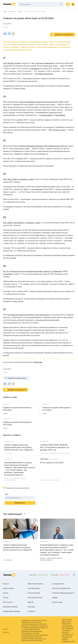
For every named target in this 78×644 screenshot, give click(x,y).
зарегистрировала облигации (31, 145)
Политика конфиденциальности (63, 592)
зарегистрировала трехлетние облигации (36, 101)
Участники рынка (34, 588)
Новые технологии (55, 479)
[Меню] (73, 5)
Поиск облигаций (34, 592)
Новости (20, 13)
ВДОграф (47, 479)
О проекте (31, 611)
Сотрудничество (58, 583)
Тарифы (55, 597)
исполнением (37, 189)
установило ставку (26, 179)
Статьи (6, 597)
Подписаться (20, 502)
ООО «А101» (59, 101)
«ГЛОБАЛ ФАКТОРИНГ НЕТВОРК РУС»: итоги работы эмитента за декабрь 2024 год (54, 447)
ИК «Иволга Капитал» (44, 73)
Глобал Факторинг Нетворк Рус (48, 452)
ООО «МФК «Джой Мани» (14, 222)
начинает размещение (45, 62)
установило (8, 273)
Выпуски (31, 601)
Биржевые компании (10, 606)
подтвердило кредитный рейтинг (21, 314)
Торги (41, 479)
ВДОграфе (38, 362)
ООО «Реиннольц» (43, 314)
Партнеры (31, 606)
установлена (34, 68)
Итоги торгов (44, 458)
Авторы (6, 592)
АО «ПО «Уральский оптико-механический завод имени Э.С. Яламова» (32, 271)
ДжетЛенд (10, 452)
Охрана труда (57, 601)
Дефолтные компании (35, 583)
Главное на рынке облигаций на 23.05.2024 (35, 13)
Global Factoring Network (64, 452)
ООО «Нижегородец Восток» (56, 145)
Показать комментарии (17, 377)
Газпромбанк (60, 114)
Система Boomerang (35, 597)
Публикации (12, 13)
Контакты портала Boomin (61, 588)
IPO (5, 452)
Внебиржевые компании (12, 611)
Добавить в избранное (64, 34)
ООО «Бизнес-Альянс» (12, 62)
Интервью (7, 477)
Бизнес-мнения (8, 588)
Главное (6, 28)
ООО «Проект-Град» (57, 129)
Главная (5, 13)
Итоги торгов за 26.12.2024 (52, 462)
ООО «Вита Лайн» (10, 179)
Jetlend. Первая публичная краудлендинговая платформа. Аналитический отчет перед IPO (19, 447)
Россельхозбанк (46, 114)
